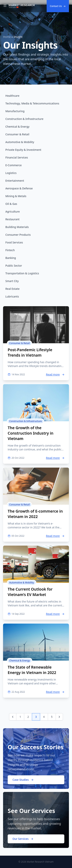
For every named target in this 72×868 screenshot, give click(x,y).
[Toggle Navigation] (5, 6)
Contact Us (58, 6)
